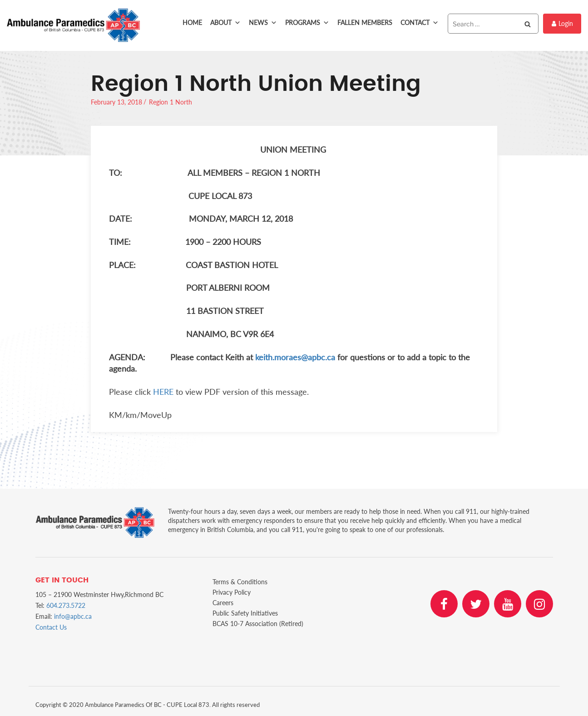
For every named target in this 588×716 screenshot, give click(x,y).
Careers (223, 603)
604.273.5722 (66, 605)
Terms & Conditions (240, 582)
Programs (307, 23)
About (225, 23)
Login (562, 23)
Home (192, 22)
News (263, 23)
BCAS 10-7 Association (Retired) (258, 624)
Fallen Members (365, 22)
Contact (420, 23)
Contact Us (51, 627)
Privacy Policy (232, 592)
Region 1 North (170, 102)
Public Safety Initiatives (245, 613)
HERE (163, 392)
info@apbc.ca (73, 616)
